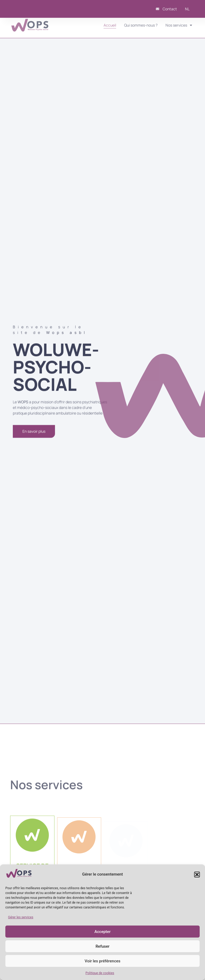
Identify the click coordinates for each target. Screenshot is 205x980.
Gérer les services (21, 917)
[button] (197, 875)
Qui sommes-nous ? (141, 22)
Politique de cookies (100, 973)
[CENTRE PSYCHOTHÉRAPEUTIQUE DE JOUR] (79, 840)
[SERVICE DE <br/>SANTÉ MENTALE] (32, 838)
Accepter (102, 932)
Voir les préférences (102, 961)
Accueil (110, 22)
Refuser (102, 946)
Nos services (179, 22)
